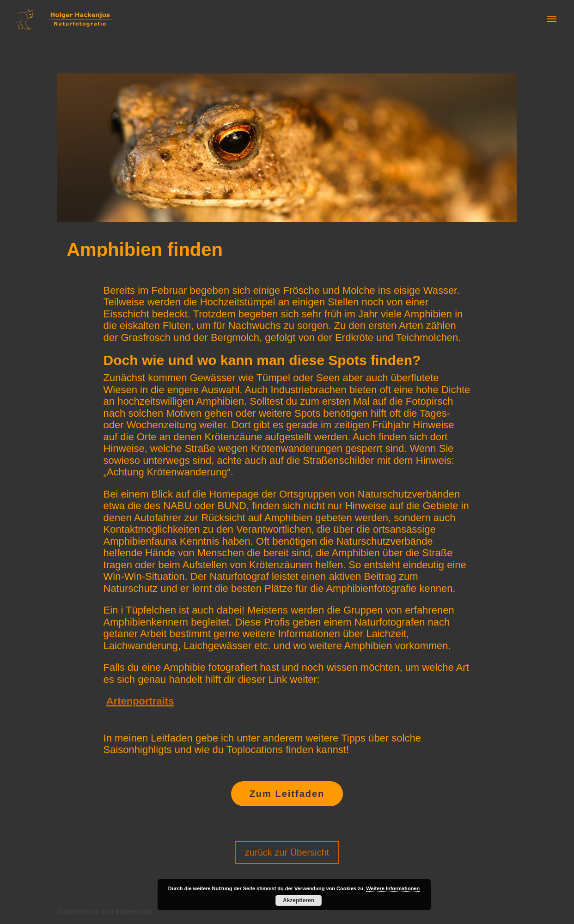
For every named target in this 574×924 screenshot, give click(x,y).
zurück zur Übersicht (287, 852)
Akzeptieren (299, 900)
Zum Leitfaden (287, 794)
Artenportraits (140, 701)
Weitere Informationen (393, 888)
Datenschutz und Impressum (105, 911)
